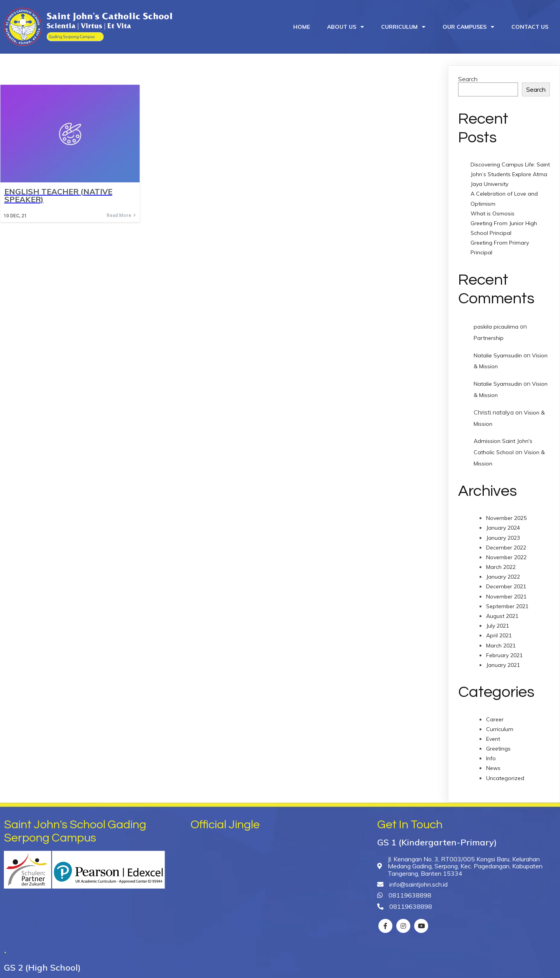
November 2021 (506, 593)
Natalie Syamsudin (498, 352)
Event (493, 735)
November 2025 (506, 514)
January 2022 (503, 573)
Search (468, 75)
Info (491, 754)
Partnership (489, 334)
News (493, 764)
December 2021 (506, 583)
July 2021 (498, 622)
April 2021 (499, 632)
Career (495, 715)
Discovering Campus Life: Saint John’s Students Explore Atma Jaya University (510, 170)
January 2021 (503, 661)
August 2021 (502, 612)
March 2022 (501, 563)
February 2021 (504, 651)
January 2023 (503, 534)
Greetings (498, 745)
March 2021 (501, 642)
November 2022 (506, 553)
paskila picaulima (496, 323)
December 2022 (506, 544)
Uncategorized (505, 774)
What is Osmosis (493, 210)
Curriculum (500, 725)
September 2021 (507, 602)
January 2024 (503, 524)
